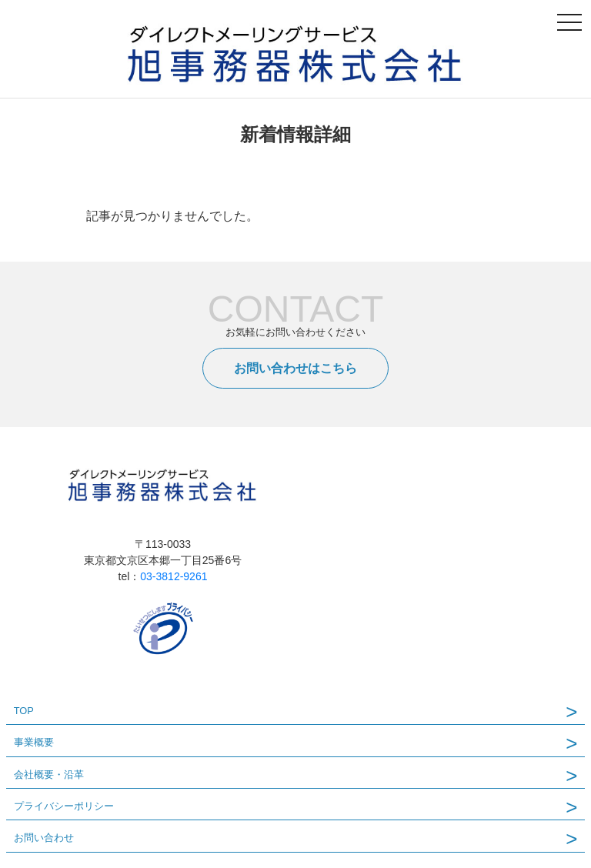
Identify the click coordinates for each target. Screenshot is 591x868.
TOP (24, 711)
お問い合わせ (44, 838)
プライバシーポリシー (64, 806)
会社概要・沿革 (49, 775)
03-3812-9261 (174, 576)
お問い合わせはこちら (295, 368)
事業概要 (34, 742)
